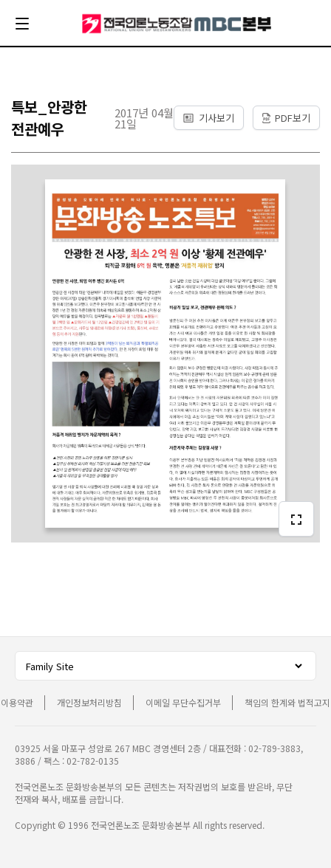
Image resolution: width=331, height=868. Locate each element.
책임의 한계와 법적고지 (287, 702)
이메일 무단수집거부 (183, 702)
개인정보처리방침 (89, 702)
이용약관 (17, 702)
